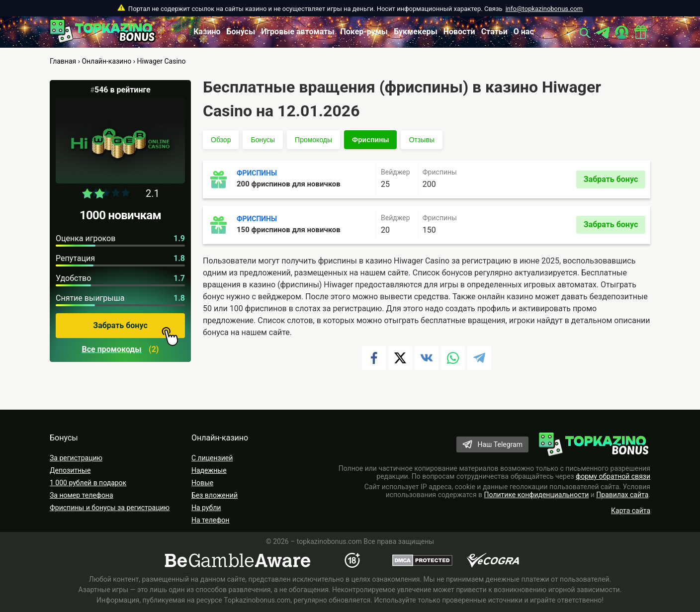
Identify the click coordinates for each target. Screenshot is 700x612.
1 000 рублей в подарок (88, 483)
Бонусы (241, 32)
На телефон (210, 520)
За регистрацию (76, 458)
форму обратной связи (613, 476)
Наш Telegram (500, 444)
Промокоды (313, 140)
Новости (459, 32)
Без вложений (215, 495)
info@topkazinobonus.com (544, 9)
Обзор (221, 140)
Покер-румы (364, 32)
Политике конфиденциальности (537, 495)
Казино (207, 32)
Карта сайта (631, 511)
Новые (202, 483)
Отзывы (421, 140)
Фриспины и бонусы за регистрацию (110, 508)
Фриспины (370, 140)
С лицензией (212, 458)
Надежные (209, 470)
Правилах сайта (622, 495)
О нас (524, 32)
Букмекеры (416, 32)
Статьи (494, 32)
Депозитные (70, 470)
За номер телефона (82, 495)
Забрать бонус (136, 329)
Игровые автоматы (298, 32)
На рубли (206, 508)
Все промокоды (112, 350)
